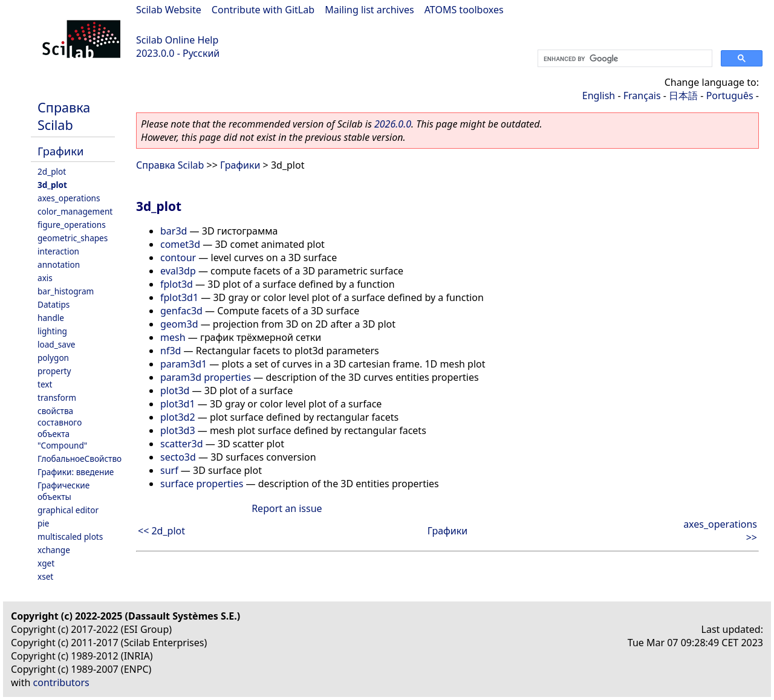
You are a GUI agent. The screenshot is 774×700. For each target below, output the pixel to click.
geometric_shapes (73, 238)
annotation (59, 264)
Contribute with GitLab (263, 10)
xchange (54, 550)
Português (730, 96)
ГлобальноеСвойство (80, 459)
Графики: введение (76, 472)
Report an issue (287, 508)
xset (45, 576)
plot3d (175, 391)
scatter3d (182, 444)
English (599, 96)
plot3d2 (178, 417)
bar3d (174, 231)
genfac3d (181, 311)
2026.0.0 (393, 124)
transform (57, 397)
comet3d (180, 244)
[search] (624, 59)
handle (51, 318)
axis (45, 278)
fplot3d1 (179, 297)
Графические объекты (63, 491)
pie (44, 523)
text (45, 384)
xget (46, 563)
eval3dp (178, 271)
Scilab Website (169, 10)
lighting (52, 331)
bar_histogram (66, 291)
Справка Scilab (64, 116)
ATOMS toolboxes (464, 10)
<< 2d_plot (161, 531)
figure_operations (72, 225)
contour (178, 258)
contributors (61, 682)
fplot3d (177, 284)
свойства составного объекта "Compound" (62, 428)
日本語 (683, 96)
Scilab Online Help (177, 40)
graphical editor (68, 510)
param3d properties (206, 377)
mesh (173, 337)
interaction (58, 251)
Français (642, 96)
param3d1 (184, 364)
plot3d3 (178, 430)
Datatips (54, 304)
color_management (75, 211)
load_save (56, 344)
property (54, 371)
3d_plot (52, 185)
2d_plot (52, 171)
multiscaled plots (70, 536)
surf (169, 470)
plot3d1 (178, 404)
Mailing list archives (369, 10)
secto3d (178, 457)
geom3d (179, 324)
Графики (60, 151)
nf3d (171, 351)
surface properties (202, 484)
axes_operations (69, 198)
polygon (53, 358)
